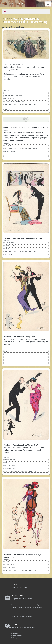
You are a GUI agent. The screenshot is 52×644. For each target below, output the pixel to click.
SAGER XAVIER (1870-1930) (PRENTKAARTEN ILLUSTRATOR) (21, 104)
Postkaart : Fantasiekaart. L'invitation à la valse (23, 238)
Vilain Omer (7, 109)
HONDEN (7, 562)
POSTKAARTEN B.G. (10, 246)
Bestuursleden (18, 636)
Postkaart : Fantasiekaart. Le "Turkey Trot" (21, 445)
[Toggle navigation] (48, 4)
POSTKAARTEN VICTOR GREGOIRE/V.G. (15, 102)
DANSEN (7, 249)
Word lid (16, 634)
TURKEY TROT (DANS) (10, 468)
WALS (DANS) (8, 254)
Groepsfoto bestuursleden (21, 638)
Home (6, 11)
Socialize (15, 584)
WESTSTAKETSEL (9, 99)
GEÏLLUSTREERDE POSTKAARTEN (14, 96)
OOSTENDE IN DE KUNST (11, 93)
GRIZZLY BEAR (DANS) (11, 360)
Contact (15, 613)
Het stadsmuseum (19, 596)
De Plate (17, 4)
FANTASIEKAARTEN (10, 151)
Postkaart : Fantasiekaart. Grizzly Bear (19, 337)
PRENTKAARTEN (9, 146)
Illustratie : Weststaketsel (14, 65)
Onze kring (16, 624)
